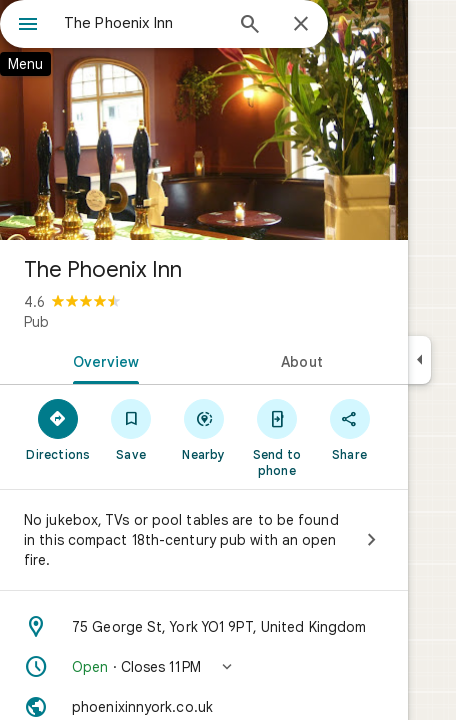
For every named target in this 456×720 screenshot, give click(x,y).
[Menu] (28, 26)
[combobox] (143, 23)
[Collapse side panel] (419, 360)
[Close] (301, 25)
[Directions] (58, 429)
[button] (204, 667)
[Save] (131, 429)
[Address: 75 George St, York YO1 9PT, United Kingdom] (204, 627)
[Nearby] (204, 429)
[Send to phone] (276, 437)
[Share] (349, 429)
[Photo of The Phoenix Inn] (204, 120)
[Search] (250, 26)
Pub (36, 322)
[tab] (102, 360)
